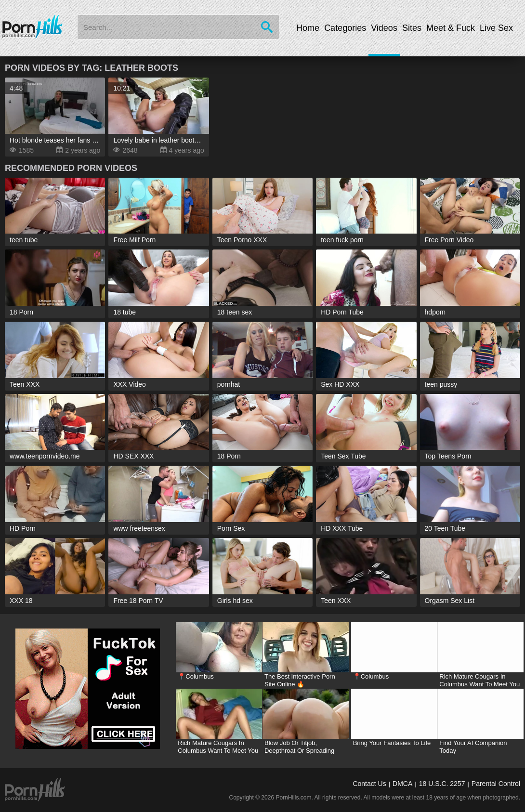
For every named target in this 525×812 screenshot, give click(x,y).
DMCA (402, 784)
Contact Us (369, 784)
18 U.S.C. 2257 (442, 784)
